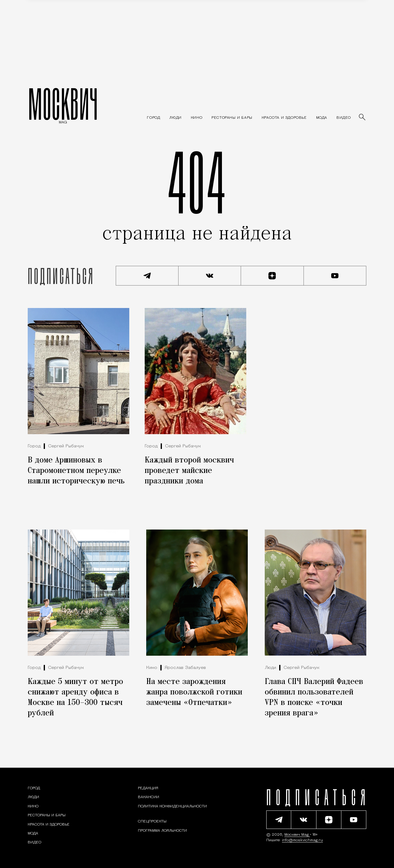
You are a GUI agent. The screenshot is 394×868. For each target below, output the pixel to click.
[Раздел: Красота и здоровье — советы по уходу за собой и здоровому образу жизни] (284, 118)
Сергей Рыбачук (66, 446)
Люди (270, 668)
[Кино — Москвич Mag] (197, 118)
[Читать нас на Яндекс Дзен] (272, 276)
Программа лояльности (162, 831)
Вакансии (149, 797)
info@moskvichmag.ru (302, 840)
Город (34, 446)
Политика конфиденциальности (172, 806)
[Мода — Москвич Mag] (322, 118)
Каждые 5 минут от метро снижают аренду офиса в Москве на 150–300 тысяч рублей (75, 698)
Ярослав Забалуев (185, 668)
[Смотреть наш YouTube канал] (335, 276)
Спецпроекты (152, 822)
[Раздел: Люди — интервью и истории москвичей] (175, 118)
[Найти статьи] (363, 118)
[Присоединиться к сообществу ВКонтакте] (210, 276)
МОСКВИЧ (63, 104)
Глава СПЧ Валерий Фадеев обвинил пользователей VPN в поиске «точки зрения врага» (314, 698)
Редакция (148, 788)
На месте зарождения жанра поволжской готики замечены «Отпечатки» (194, 692)
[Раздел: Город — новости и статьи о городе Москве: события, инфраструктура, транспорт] (153, 118)
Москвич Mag (297, 835)
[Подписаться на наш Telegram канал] (147, 276)
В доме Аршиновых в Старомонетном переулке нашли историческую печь (76, 471)
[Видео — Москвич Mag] (344, 118)
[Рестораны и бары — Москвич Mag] (232, 118)
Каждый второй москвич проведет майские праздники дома (189, 471)
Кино (152, 668)
